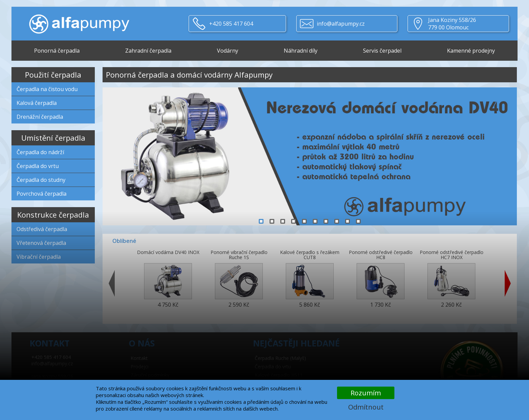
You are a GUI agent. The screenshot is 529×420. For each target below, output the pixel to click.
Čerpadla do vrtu (38, 166)
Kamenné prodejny (471, 51)
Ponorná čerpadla (57, 51)
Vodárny (228, 51)
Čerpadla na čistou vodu (47, 89)
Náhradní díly (301, 51)
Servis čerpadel (382, 51)
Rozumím (366, 393)
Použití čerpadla (53, 75)
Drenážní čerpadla (40, 117)
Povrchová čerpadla (41, 194)
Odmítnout (366, 407)
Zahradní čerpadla (148, 51)
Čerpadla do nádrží (40, 152)
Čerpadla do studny (41, 180)
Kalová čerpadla (37, 103)
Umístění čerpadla (53, 138)
